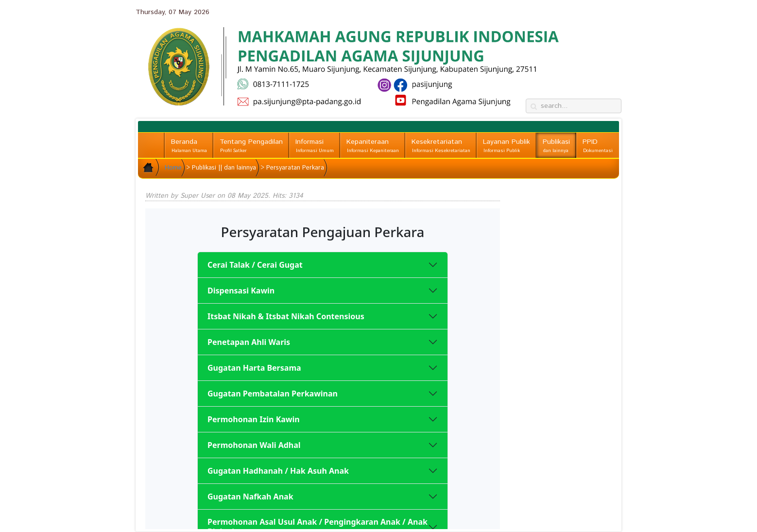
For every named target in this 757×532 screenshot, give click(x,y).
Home (173, 168)
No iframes (323, 369)
